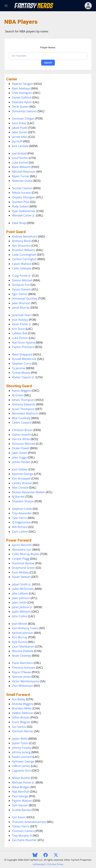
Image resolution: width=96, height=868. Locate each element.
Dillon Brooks (21, 717)
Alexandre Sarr (22, 550)
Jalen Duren (20, 132)
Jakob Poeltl (20, 128)
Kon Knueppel (21, 478)
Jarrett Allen (20, 137)
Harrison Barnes (23, 731)
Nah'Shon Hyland (23, 342)
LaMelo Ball (20, 333)
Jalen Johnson (21, 598)
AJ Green (18, 395)
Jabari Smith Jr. (22, 584)
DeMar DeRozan (23, 713)
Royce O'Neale (21, 672)
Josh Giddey (20, 469)
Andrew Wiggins (23, 704)
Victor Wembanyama (26, 681)
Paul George (20, 796)
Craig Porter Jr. (22, 276)
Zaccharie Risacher (24, 840)
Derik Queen (20, 107)
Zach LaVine (20, 532)
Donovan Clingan (23, 119)
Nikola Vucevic (21, 193)
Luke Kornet (20, 163)
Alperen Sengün (22, 84)
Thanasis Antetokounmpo (29, 822)
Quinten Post (21, 202)
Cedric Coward (22, 423)
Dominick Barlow (23, 563)
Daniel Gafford (22, 97)
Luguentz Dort (21, 771)
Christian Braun (22, 430)
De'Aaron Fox (21, 285)
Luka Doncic (20, 338)
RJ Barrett (18, 497)
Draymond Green (23, 568)
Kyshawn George (23, 761)
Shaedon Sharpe (23, 501)
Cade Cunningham (24, 255)
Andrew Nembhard (25, 236)
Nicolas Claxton (22, 188)
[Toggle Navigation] (6, 6)
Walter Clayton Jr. (23, 377)
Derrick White (21, 439)
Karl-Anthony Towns (25, 628)
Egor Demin (20, 294)
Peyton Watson (22, 801)
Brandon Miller (22, 708)
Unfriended (39, 864)
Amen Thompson (23, 400)
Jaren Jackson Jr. (22, 607)
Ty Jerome (19, 368)
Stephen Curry (21, 364)
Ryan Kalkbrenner (24, 211)
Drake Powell (21, 448)
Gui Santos (19, 727)
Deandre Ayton (22, 102)
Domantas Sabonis (24, 111)
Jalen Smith (19, 602)
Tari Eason (19, 817)
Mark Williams (21, 167)
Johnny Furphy (22, 748)
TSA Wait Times (55, 864)
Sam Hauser (20, 805)
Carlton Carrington (24, 259)
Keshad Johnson (23, 633)
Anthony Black (21, 241)
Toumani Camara (23, 831)
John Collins (20, 616)
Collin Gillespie (22, 268)
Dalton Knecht (21, 435)
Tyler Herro (19, 518)
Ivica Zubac (19, 123)
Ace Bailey (19, 699)
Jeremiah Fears (22, 315)
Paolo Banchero (22, 663)
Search (48, 63)
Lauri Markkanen (23, 647)
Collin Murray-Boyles (26, 554)
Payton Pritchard (23, 347)
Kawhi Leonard (22, 757)
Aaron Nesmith (22, 545)
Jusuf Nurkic (20, 158)
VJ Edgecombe (21, 522)
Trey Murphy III (22, 836)
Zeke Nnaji (19, 223)
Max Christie (20, 488)
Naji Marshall (21, 792)
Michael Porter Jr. (23, 782)
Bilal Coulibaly (21, 418)
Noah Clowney (21, 656)
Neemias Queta (22, 181)
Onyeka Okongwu (24, 197)
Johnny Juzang (21, 752)
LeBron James (21, 766)
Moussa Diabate (23, 651)
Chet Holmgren (22, 93)
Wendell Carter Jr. (24, 215)
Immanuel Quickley (25, 298)
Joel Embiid (19, 153)
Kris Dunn (18, 329)
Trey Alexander (22, 513)
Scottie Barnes (21, 810)
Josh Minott (20, 624)
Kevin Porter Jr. (22, 324)
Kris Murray (20, 637)
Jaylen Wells (20, 739)
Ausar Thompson (23, 409)
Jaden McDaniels (23, 589)
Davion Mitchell (22, 280)
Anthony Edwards (24, 404)
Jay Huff (17, 141)
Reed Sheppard (22, 354)
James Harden (21, 462)
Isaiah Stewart (21, 577)
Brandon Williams (24, 250)
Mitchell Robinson (24, 172)
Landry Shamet (22, 483)
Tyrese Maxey (21, 373)
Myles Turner (21, 176)
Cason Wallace (21, 264)
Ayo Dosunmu (21, 246)
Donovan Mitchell (24, 444)
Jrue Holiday (20, 320)
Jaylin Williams (21, 612)
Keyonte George (23, 474)
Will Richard (20, 527)
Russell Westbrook (24, 359)
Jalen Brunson (21, 303)
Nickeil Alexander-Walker (28, 492)
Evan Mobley (20, 572)
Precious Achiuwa (24, 668)
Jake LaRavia (20, 593)
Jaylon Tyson (20, 743)
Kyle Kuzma (20, 642)
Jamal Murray (21, 308)
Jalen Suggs (19, 457)
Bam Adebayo (21, 88)
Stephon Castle (22, 509)
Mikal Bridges (21, 787)
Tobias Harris (21, 826)
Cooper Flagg (21, 559)
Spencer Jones (21, 677)
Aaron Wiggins (21, 391)
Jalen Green (20, 453)
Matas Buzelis (21, 778)
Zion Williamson (22, 686)
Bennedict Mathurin (25, 413)
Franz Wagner (21, 722)
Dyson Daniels (21, 289)
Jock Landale (20, 146)
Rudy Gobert (20, 206)
